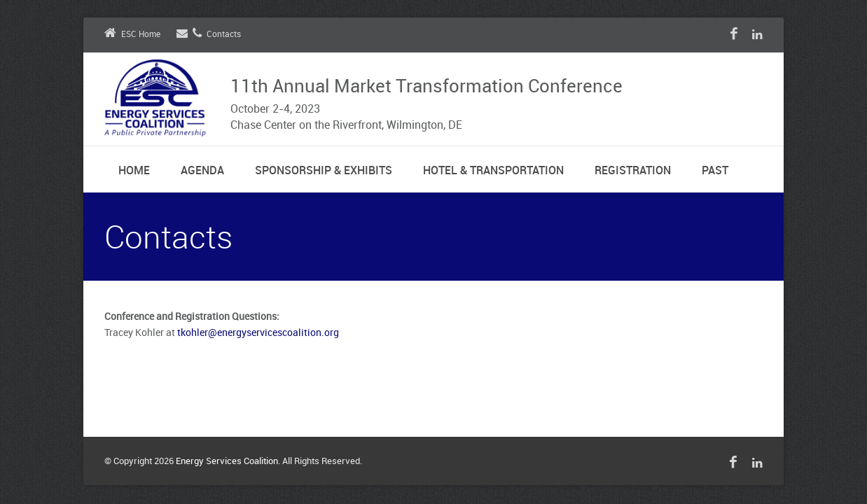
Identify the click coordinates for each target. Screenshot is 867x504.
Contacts (209, 35)
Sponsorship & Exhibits (324, 171)
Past (715, 171)
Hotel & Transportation (493, 171)
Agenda (202, 171)
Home (134, 171)
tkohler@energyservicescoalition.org (258, 333)
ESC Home (132, 35)
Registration (633, 171)
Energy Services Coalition (227, 461)
